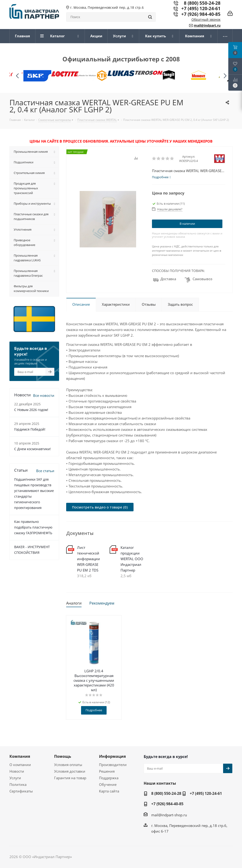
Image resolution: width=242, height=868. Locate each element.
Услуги (15, 778)
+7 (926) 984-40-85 (201, 14)
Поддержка (109, 778)
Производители (113, 765)
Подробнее (94, 710)
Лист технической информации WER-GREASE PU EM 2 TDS (89, 559)
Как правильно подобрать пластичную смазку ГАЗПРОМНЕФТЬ (33, 527)
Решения (107, 771)
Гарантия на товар (70, 778)
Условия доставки (70, 771)
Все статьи (45, 471)
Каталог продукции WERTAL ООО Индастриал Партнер (132, 559)
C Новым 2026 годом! (31, 410)
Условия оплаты (68, 765)
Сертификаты (21, 791)
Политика (18, 784)
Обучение (108, 784)
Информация (112, 756)
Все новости (44, 395)
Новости (17, 771)
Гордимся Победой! (30, 429)
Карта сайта (109, 791)
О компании (20, 765)
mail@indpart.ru (207, 25)
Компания (20, 756)
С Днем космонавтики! (32, 449)
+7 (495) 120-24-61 (201, 8)
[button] (225, 76)
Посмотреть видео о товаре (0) (100, 507)
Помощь (63, 756)
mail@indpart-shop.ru (169, 815)
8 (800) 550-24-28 (166, 793)
